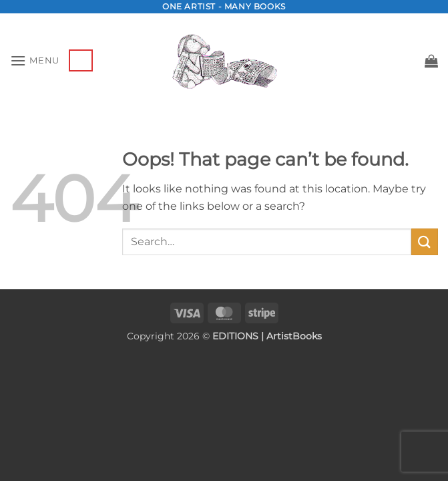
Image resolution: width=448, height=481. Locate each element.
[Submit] (425, 242)
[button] (35, 60)
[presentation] (85, 374)
